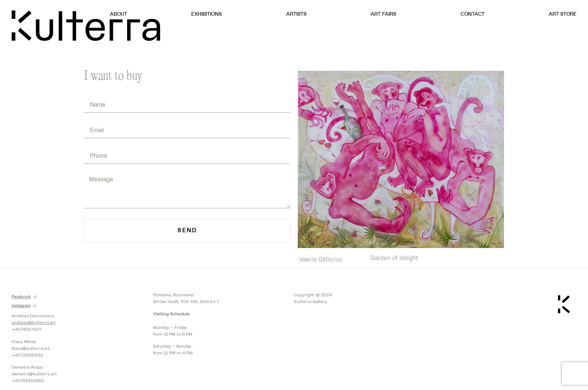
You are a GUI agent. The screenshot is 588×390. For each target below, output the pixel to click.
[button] (24, 297)
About (118, 14)
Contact (472, 14)
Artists (296, 14)
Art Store (562, 14)
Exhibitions (207, 14)
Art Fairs (383, 14)
